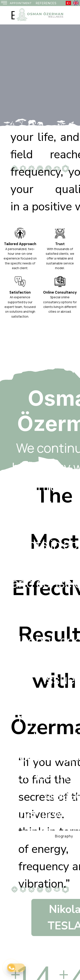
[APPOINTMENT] (21, 3)
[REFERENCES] (46, 3)
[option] (40, 75)
